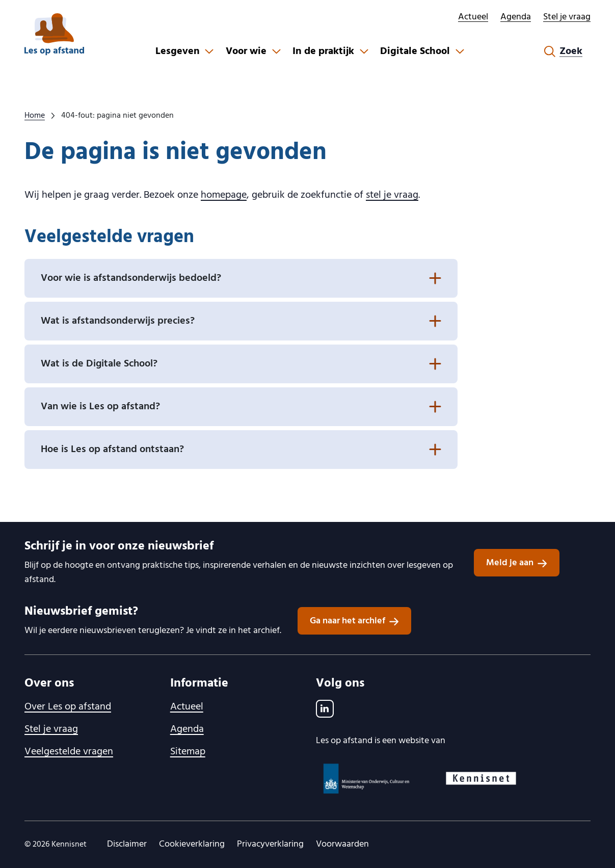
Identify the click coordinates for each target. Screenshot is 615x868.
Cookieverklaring (192, 844)
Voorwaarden (342, 844)
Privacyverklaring (270, 844)
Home (35, 116)
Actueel (473, 17)
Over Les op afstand (68, 707)
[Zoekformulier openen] (563, 51)
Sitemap (188, 752)
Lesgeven (178, 51)
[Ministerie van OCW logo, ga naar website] (367, 779)
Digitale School (415, 51)
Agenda (516, 17)
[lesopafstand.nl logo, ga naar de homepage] (54, 34)
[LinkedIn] (325, 709)
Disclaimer (127, 844)
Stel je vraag (567, 17)
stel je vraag (392, 195)
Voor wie (246, 51)
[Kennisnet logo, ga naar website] (481, 778)
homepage (224, 195)
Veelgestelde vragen (69, 752)
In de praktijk (323, 51)
